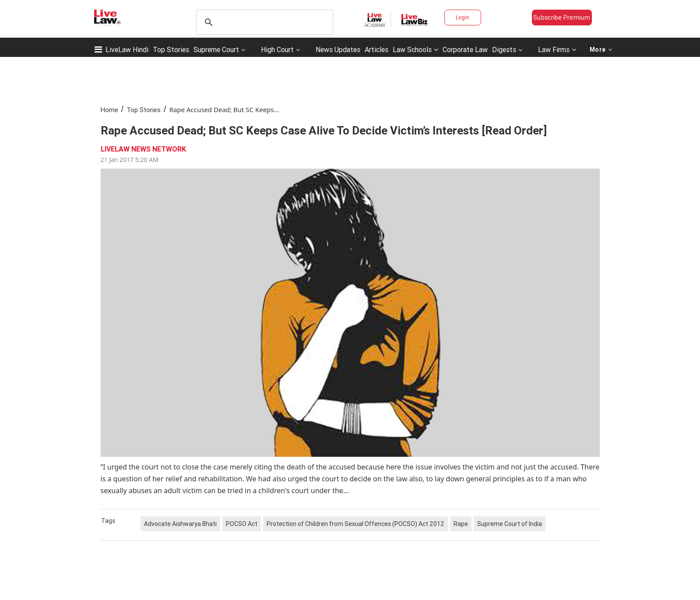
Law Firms (557, 49)
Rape (461, 524)
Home (109, 110)
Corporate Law (465, 49)
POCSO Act (242, 524)
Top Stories (171, 49)
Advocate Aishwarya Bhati (180, 524)
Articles (376, 49)
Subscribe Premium (562, 18)
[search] (263, 22)
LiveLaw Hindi (127, 49)
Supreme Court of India (510, 524)
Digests (504, 49)
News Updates (338, 49)
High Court (277, 49)
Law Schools (415, 49)
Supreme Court (216, 49)
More (601, 49)
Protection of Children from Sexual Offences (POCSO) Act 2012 (355, 524)
